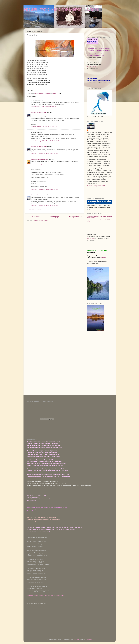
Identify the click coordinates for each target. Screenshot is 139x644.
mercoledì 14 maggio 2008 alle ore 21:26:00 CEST (46, 164)
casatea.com (91, 238)
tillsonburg (77, 639)
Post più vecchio (76, 217)
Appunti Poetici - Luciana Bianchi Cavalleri (61, 9)
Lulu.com (104, 258)
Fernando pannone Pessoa (40, 159)
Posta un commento (35, 209)
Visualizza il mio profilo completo (96, 186)
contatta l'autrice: (92, 67)
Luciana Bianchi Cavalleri (39, 112)
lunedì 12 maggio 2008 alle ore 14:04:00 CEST (45, 126)
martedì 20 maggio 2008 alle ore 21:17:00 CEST (45, 205)
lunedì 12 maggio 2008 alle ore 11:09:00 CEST (45, 107)
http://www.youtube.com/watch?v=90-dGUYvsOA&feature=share (45, 595)
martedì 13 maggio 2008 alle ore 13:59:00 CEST (45, 153)
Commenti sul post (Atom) (40, 221)
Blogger (90, 639)
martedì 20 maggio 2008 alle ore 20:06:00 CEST (45, 189)
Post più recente (33, 217)
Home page (55, 217)
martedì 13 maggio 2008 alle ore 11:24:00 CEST (45, 141)
